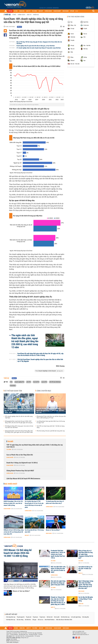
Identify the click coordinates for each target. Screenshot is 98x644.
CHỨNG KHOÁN (48, 11)
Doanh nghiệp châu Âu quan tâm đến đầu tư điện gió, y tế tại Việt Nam (36, 46)
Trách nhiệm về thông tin (12, 642)
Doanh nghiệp (10, 457)
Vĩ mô (14, 15)
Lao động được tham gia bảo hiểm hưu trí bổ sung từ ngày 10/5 (51, 422)
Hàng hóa (81, 604)
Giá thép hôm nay (11, 620)
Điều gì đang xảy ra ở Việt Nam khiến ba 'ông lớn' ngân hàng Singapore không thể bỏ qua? (86, 554)
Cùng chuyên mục (44, 391)
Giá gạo (34, 620)
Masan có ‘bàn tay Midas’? (53, 530)
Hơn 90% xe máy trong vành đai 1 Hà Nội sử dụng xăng (51, 427)
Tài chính (9, 449)
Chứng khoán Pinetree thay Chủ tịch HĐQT (20, 471)
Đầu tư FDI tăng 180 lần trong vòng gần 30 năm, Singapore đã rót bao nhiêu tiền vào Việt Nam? (39, 43)
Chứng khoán (10, 473)
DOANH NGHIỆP (57, 11)
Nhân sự (36, 15)
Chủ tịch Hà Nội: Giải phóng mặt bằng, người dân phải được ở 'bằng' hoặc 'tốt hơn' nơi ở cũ (50, 410)
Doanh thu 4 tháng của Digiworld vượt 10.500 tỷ (22, 463)
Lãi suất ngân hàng (76, 617)
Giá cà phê (57, 617)
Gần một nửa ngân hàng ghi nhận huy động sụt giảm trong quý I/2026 (58, 583)
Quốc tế (80, 573)
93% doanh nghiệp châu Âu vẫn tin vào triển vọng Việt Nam (19, 417)
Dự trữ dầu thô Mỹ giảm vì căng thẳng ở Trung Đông (86, 599)
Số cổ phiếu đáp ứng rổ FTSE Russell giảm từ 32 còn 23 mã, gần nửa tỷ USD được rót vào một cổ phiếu (34, 504)
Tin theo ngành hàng (76, 17)
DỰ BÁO (16, 11)
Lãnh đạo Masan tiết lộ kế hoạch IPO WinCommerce (23, 479)
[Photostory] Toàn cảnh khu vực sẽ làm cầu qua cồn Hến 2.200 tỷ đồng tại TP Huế (51, 417)
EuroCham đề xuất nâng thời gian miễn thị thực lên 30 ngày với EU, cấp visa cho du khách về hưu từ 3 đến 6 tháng (40, 355)
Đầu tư (29, 15)
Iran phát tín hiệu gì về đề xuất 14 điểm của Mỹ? (85, 569)
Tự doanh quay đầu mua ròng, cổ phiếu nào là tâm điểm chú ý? (55, 502)
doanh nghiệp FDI (19, 382)
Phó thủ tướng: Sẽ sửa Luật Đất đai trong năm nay (51, 431)
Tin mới (10, 441)
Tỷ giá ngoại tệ (21, 617)
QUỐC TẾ (28, 11)
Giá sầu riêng (20, 620)
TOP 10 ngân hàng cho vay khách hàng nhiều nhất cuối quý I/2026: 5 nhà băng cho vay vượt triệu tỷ (35, 446)
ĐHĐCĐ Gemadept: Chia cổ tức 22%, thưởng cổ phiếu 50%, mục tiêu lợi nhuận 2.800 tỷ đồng (13, 503)
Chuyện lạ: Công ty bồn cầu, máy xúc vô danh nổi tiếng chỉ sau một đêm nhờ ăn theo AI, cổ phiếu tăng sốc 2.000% (58, 601)
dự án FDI (44, 382)
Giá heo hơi (50, 617)
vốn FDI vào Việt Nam (55, 382)
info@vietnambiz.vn (15, 641)
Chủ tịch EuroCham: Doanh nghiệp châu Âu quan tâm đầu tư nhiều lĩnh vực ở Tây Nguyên (40, 360)
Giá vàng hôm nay (11, 617)
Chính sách (21, 15)
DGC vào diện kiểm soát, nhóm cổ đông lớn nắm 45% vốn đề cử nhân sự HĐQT (58, 570)
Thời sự (8, 15)
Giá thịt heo (28, 620)
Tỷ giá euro (42, 617)
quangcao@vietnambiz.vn (82, 635)
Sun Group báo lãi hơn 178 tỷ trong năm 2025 (34, 531)
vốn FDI (29, 382)
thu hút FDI (36, 382)
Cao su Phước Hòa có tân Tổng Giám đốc (20, 455)
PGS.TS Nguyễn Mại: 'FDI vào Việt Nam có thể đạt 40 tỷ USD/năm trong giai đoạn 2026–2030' (18, 410)
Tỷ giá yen (35, 617)
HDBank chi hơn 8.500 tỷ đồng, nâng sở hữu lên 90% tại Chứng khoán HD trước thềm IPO (14, 532)
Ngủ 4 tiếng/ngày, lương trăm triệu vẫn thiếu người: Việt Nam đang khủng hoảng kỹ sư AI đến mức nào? (86, 585)
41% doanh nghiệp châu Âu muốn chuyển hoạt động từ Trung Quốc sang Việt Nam (39, 48)
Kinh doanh (49, 533)
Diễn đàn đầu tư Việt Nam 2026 (64, 620)
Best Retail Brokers (50, 620)
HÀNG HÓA (22, 11)
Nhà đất (27, 535)
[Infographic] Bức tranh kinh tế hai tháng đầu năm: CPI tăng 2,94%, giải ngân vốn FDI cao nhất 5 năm (19, 432)
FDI (11, 382)
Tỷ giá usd (29, 617)
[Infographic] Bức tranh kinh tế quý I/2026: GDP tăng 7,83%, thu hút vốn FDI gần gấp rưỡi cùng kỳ (19, 422)
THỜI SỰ (10, 11)
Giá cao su (41, 620)
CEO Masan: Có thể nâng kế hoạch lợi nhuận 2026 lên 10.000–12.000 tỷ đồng (18, 553)
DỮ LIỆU (72, 11)
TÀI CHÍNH (34, 11)
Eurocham (13, 385)
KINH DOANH (66, 11)
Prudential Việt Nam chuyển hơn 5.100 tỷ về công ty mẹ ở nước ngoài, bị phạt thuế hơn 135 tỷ (58, 554)
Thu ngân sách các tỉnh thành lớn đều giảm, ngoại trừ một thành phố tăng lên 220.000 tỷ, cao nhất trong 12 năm (25, 341)
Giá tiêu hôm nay (65, 617)
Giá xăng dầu (86, 617)
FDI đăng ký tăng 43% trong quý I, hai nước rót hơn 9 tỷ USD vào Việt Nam (19, 427)
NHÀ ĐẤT (41, 11)
